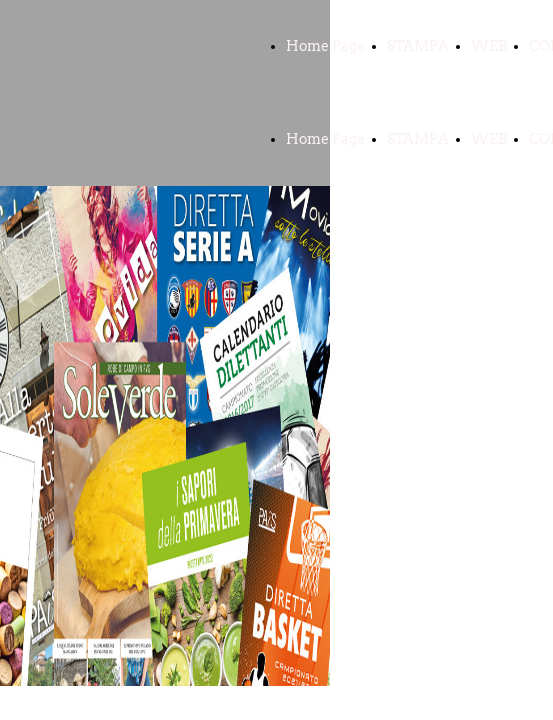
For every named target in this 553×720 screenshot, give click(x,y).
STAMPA (418, 46)
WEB (489, 46)
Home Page (325, 46)
